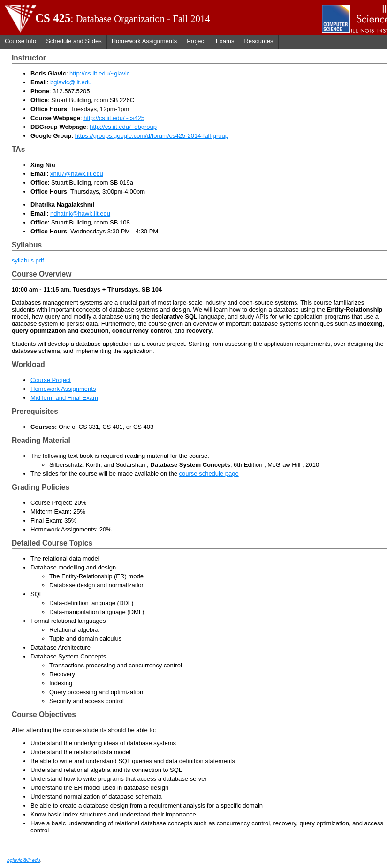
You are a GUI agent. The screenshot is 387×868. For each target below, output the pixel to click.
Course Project (51, 380)
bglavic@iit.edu (71, 82)
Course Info (20, 41)
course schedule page (209, 474)
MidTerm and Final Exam (64, 398)
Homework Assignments (144, 41)
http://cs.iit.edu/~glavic (99, 73)
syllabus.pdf (28, 260)
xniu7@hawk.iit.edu (77, 174)
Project (196, 41)
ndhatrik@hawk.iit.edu (80, 213)
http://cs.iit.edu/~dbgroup (123, 127)
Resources (258, 41)
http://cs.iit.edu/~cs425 (114, 118)
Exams (225, 41)
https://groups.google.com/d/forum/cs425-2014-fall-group (152, 136)
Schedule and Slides (74, 41)
